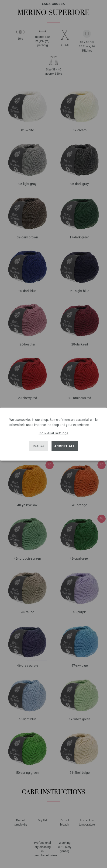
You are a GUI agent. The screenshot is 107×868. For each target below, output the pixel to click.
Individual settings (54, 433)
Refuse (39, 446)
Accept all (65, 446)
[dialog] (53, 434)
